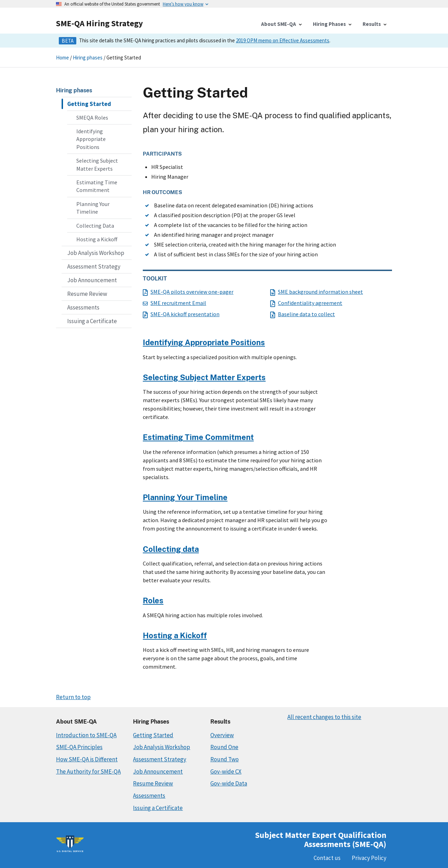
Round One (224, 747)
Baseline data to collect (303, 314)
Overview (222, 735)
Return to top (73, 697)
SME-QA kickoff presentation (181, 314)
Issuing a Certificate (92, 321)
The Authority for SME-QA (88, 771)
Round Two (225, 759)
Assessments (83, 307)
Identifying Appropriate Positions (91, 139)
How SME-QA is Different (87, 759)
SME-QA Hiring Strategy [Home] (99, 23)
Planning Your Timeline (93, 208)
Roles (153, 600)
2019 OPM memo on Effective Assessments (283, 40)
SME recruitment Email (174, 303)
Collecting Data (95, 226)
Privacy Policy (369, 858)
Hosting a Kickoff (97, 239)
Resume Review (87, 294)
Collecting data (171, 549)
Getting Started (89, 104)
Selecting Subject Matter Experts (97, 164)
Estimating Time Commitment (97, 186)
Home (62, 58)
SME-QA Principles (79, 747)
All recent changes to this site (324, 717)
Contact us (327, 858)
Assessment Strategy (94, 266)
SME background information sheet (317, 292)
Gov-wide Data (229, 783)
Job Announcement (92, 280)
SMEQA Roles (92, 118)
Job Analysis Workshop (96, 253)
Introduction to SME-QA (86, 735)
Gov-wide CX (226, 771)
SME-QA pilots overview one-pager (188, 292)
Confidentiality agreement (306, 303)
